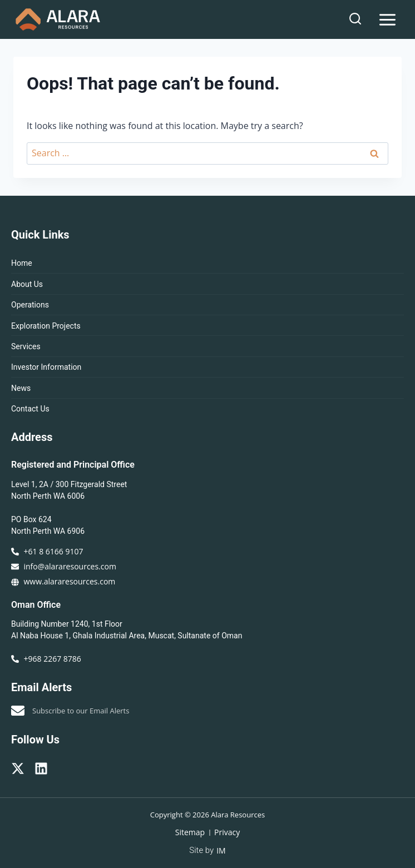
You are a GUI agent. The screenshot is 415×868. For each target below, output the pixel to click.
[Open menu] (387, 19)
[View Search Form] (355, 19)
